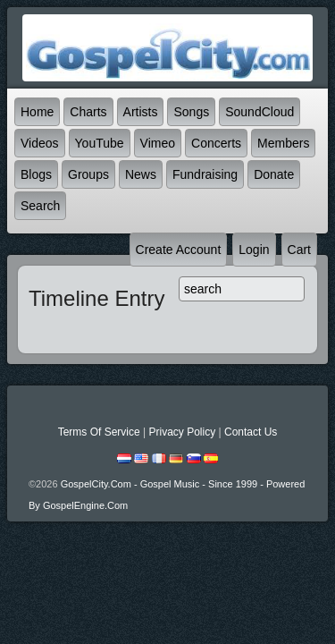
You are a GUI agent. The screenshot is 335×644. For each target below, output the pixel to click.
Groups (88, 174)
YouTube (100, 143)
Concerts (216, 143)
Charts (88, 112)
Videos (40, 143)
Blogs (36, 174)
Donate (274, 174)
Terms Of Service (99, 432)
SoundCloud (260, 112)
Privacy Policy (182, 432)
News (141, 174)
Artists (141, 112)
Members (283, 143)
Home (37, 112)
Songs (191, 112)
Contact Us (251, 432)
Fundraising (205, 174)
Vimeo (158, 143)
